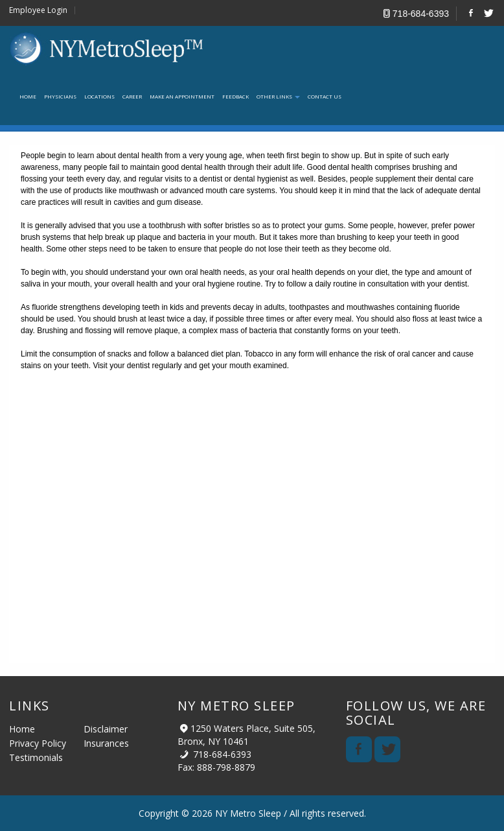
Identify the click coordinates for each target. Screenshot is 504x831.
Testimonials (36, 757)
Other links (278, 96)
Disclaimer (106, 729)
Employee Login (38, 10)
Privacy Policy (38, 743)
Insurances (106, 743)
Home (22, 729)
